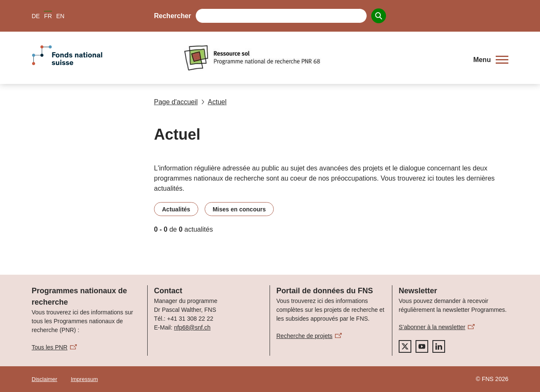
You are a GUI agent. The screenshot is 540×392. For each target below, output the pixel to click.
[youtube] (422, 346)
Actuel (214, 102)
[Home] (323, 58)
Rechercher (173, 16)
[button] (491, 60)
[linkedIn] (439, 346)
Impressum (84, 379)
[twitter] (405, 346)
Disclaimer (45, 379)
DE (36, 16)
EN (60, 16)
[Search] (379, 16)
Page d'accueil (176, 102)
